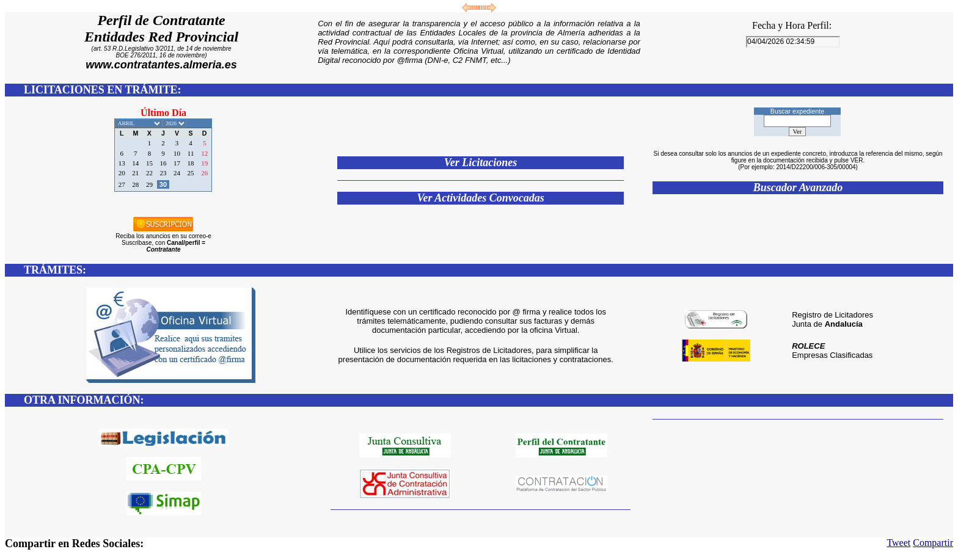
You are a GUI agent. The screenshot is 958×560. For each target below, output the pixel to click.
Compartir (933, 543)
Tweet (898, 543)
